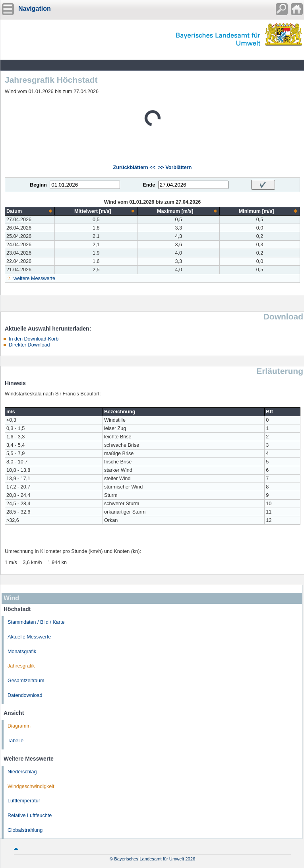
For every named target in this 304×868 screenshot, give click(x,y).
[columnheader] (30, 211)
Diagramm (19, 726)
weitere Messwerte (34, 278)
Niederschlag (22, 772)
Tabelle (15, 741)
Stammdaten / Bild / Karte (36, 622)
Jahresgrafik (21, 666)
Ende (149, 185)
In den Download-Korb (34, 339)
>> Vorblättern (175, 167)
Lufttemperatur (24, 801)
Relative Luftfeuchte (30, 815)
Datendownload (25, 695)
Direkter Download (29, 345)
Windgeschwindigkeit (31, 786)
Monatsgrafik (22, 652)
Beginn (38, 185)
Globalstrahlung (25, 830)
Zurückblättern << (134, 167)
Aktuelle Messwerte (29, 637)
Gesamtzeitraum (26, 681)
